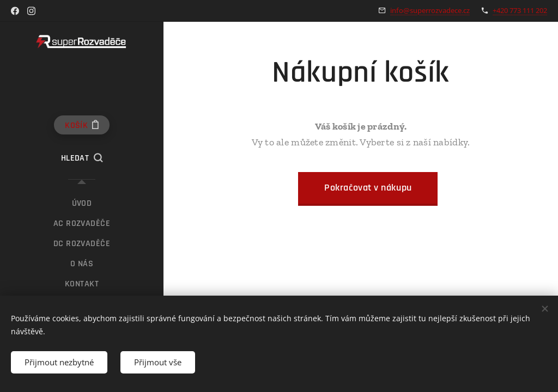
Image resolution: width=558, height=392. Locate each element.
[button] (82, 158)
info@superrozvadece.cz (430, 10)
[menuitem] (82, 203)
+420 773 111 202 (520, 10)
